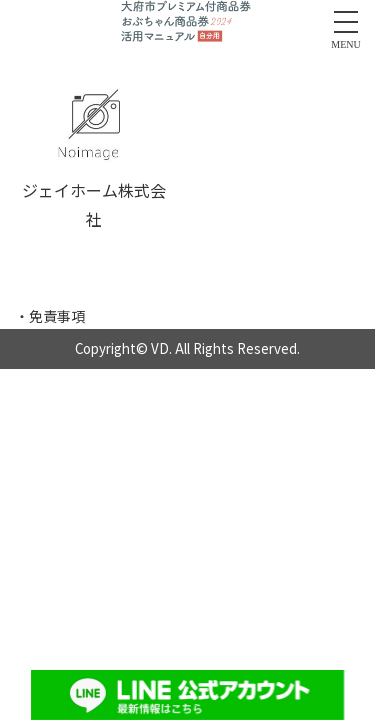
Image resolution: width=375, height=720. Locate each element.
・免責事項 (50, 316)
